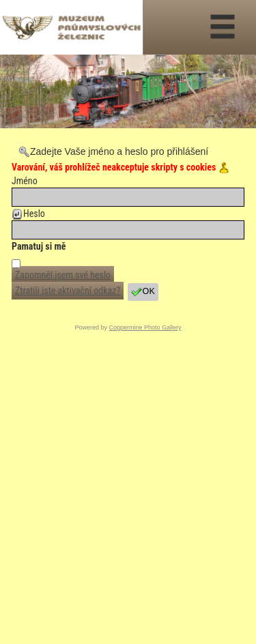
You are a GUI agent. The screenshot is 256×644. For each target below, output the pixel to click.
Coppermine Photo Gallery (145, 327)
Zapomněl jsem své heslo (63, 275)
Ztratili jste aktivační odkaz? (68, 291)
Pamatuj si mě (39, 246)
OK (143, 292)
